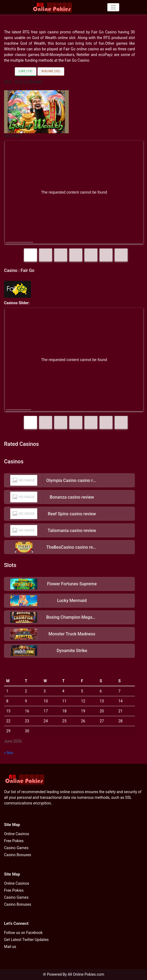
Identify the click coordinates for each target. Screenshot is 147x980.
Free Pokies (14, 841)
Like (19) (26, 71)
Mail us (10, 947)
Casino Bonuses (18, 855)
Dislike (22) (51, 71)
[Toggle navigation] (113, 7)
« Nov (9, 753)
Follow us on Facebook (23, 933)
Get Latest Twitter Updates (26, 940)
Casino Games (16, 848)
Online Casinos (17, 834)
